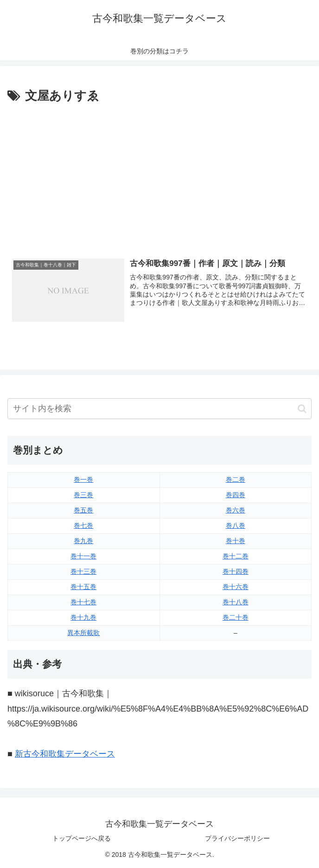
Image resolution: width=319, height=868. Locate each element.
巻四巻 (236, 495)
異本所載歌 (83, 633)
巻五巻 (83, 510)
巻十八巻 (236, 602)
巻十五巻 (83, 587)
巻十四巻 (236, 571)
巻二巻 (236, 479)
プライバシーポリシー (237, 838)
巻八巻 (236, 525)
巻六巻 (236, 510)
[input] (159, 409)
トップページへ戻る (82, 838)
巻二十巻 (236, 617)
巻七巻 (83, 525)
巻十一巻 (83, 556)
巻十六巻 (236, 587)
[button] (302, 409)
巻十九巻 (83, 617)
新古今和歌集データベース (65, 754)
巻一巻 (83, 479)
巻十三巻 (83, 571)
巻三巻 (83, 495)
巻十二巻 (236, 556)
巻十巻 (236, 541)
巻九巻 (83, 541)
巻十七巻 (83, 602)
